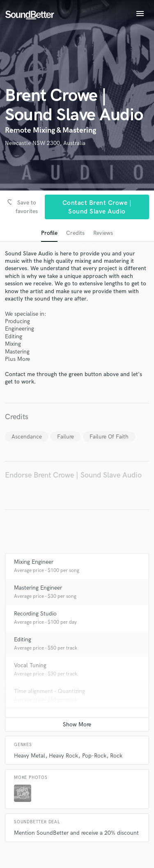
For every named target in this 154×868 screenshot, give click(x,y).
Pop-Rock (94, 756)
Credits (75, 233)
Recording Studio (35, 614)
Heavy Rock (63, 756)
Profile (49, 233)
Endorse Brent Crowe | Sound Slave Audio (73, 475)
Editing (23, 640)
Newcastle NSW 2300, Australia (45, 143)
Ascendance (27, 437)
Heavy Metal (30, 756)
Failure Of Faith (109, 437)
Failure (66, 437)
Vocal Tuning (30, 665)
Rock (116, 756)
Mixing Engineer (34, 562)
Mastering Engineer (38, 588)
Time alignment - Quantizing (49, 691)
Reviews (103, 233)
